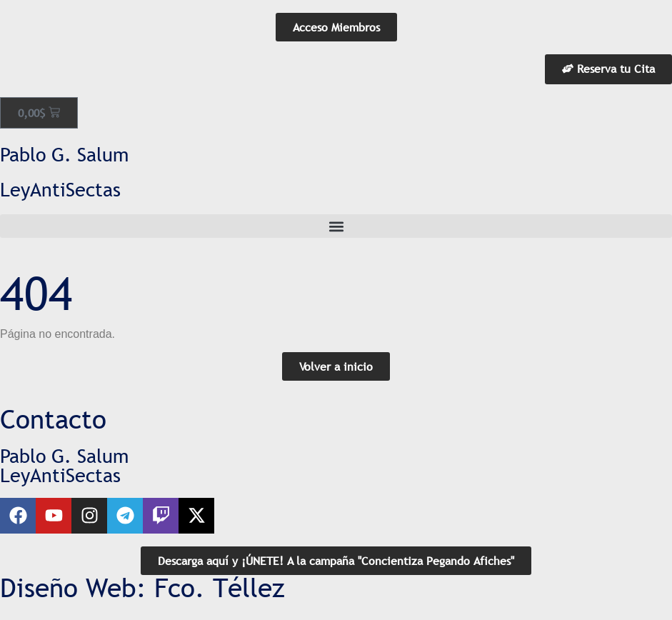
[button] (336, 226)
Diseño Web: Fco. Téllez (142, 588)
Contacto (53, 419)
